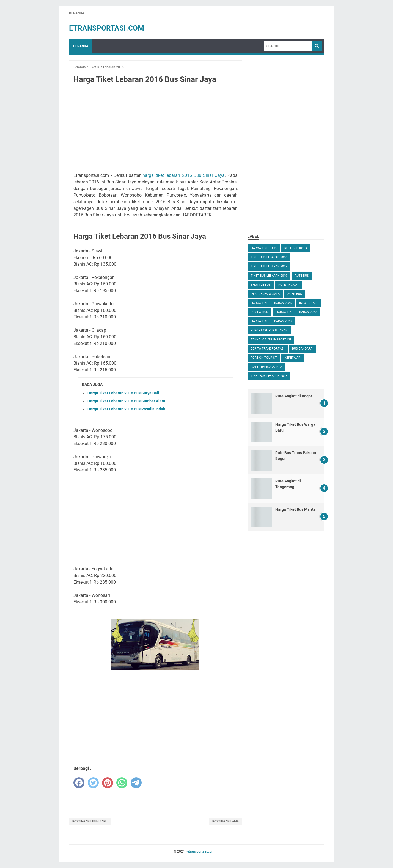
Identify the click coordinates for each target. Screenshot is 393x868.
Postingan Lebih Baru (90, 821)
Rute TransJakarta (266, 367)
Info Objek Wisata (265, 294)
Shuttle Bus (261, 285)
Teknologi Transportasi (271, 340)
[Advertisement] (155, 129)
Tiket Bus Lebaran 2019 (269, 276)
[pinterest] (108, 783)
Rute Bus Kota (296, 248)
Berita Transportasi (268, 349)
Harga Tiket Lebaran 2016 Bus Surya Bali (123, 393)
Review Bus (259, 312)
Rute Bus (302, 276)
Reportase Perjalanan (269, 330)
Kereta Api (293, 358)
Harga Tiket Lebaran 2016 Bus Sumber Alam (126, 401)
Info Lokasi (308, 303)
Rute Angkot (289, 285)
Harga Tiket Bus (264, 248)
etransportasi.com (107, 28)
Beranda (77, 13)
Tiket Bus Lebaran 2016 (269, 257)
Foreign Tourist (264, 358)
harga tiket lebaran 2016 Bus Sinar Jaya (184, 175)
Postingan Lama (226, 821)
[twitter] (93, 783)
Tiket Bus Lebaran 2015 (269, 376)
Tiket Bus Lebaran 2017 (269, 266)
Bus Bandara (302, 349)
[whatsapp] (122, 783)
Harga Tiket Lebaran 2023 (271, 321)
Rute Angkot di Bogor (294, 396)
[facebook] (79, 783)
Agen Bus (295, 294)
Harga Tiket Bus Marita (296, 509)
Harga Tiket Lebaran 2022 (296, 312)
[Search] (288, 46)
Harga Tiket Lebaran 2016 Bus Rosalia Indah (126, 409)
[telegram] (136, 783)
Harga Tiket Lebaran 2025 (271, 303)
